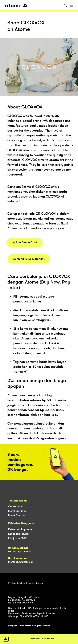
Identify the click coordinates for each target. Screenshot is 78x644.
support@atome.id (19, 552)
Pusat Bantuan (17, 515)
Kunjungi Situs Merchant (29, 259)
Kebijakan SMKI (17, 538)
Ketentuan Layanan (20, 529)
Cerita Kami (15, 507)
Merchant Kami (17, 511)
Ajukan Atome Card (25, 243)
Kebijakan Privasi (18, 534)
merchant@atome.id (20, 562)
